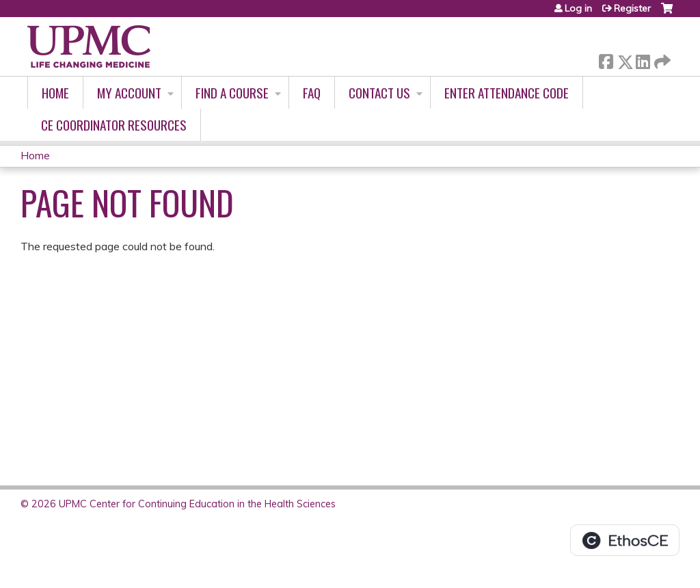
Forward (661, 59)
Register (632, 8)
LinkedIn (643, 59)
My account (129, 93)
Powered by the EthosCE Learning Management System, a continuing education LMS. (625, 540)
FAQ (312, 93)
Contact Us (379, 93)
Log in (578, 8)
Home (55, 93)
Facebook (606, 59)
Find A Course (232, 93)
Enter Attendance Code (507, 93)
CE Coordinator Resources (114, 125)
